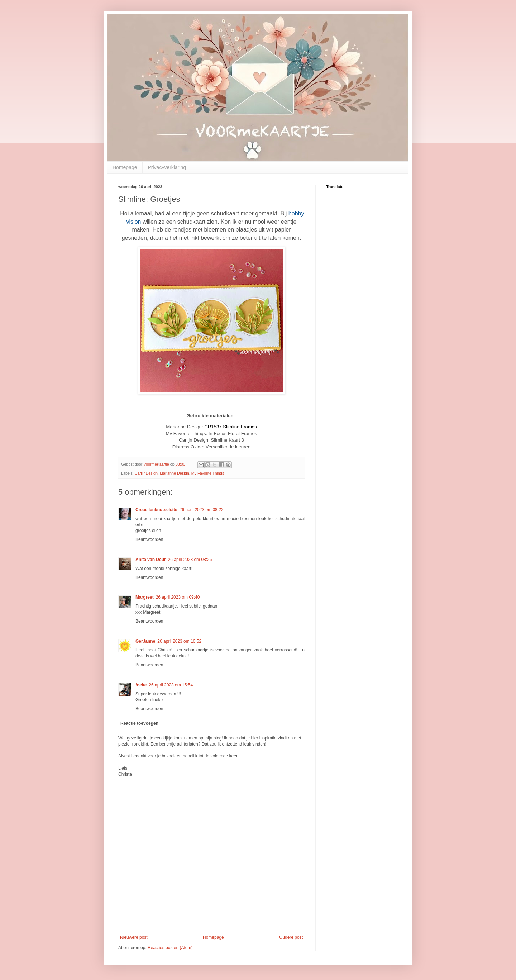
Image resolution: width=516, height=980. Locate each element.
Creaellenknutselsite (156, 510)
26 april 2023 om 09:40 (178, 597)
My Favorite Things (208, 473)
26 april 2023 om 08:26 (190, 560)
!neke (141, 685)
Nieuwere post (134, 937)
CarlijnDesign (146, 473)
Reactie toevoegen (139, 723)
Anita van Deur (151, 560)
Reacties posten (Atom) (170, 948)
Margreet (145, 597)
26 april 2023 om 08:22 (202, 510)
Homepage (125, 167)
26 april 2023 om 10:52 (179, 641)
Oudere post (291, 937)
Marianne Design (175, 473)
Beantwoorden (149, 539)
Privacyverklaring (167, 167)
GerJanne (145, 641)
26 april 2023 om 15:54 (171, 685)
